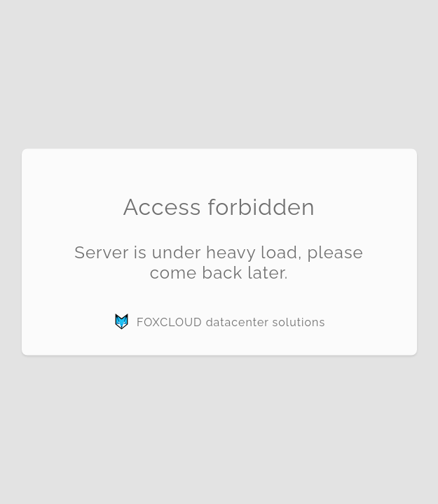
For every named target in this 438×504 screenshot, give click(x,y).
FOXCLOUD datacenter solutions (219, 322)
